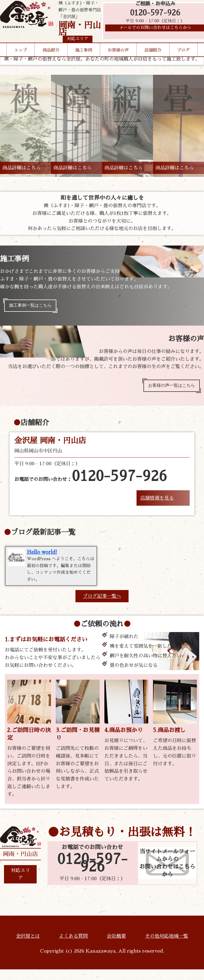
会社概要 (116, 947)
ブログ (183, 61)
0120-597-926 (155, 17)
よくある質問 (73, 947)
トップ (21, 61)
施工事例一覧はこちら (34, 307)
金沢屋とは (28, 947)
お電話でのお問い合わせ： (91, 481)
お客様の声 (118, 61)
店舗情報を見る (157, 503)
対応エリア (20, 885)
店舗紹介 (153, 61)
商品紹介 (51, 61)
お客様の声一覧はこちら (168, 389)
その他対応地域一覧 (167, 947)
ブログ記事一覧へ (102, 607)
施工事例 (84, 61)
